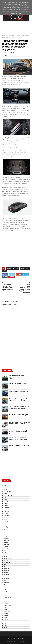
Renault (6, 601)
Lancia (6, 560)
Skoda (6, 609)
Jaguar (9, 268)
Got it (21, 14)
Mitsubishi (7, 583)
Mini (5, 581)
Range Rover (7, 597)
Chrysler (6, 512)
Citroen (6, 514)
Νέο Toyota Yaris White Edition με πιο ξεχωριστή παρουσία (19, 423)
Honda (6, 542)
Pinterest (12, 277)
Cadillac (6, 506)
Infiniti (6, 546)
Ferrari (6, 528)
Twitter (13, 274)
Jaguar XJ (16, 268)
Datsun (6, 524)
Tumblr (5, 277)
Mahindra (7, 569)
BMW (5, 499)
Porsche (6, 593)
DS (5, 518)
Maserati (6, 571)
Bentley (6, 501)
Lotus (5, 566)
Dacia (5, 520)
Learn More (14, 14)
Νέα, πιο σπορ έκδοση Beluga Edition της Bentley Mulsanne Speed (18, 431)
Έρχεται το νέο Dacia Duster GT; (19, 391)
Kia (5, 552)
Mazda (6, 573)
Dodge (6, 526)
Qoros (6, 595)
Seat (5, 607)
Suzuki (6, 615)
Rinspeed (6, 603)
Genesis (6, 538)
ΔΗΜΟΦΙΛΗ (7, 371)
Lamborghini (8, 558)
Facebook (5, 274)
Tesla (5, 617)
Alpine (6, 493)
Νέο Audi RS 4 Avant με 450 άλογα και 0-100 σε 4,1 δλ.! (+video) (19, 400)
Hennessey (7, 540)
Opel (5, 587)
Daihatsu (6, 522)
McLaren (6, 575)
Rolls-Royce (7, 605)
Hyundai (6, 544)
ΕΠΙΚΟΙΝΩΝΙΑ (22, 641)
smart (6, 627)
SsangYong (7, 611)
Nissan (6, 585)
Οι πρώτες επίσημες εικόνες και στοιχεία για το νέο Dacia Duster (19, 415)
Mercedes (7, 579)
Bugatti (6, 504)
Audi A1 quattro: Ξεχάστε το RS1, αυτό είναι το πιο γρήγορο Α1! (19, 407)
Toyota (6, 619)
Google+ (19, 274)
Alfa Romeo (7, 491)
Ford (5, 534)
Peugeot (6, 591)
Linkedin (26, 274)
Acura (5, 489)
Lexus (5, 564)
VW (5, 623)
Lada (5, 556)
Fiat (5, 530)
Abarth (6, 485)
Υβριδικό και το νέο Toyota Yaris (19, 446)
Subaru (6, 613)
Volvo (5, 625)
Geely (5, 536)
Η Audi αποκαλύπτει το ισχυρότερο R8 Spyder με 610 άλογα (18, 377)
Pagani (6, 589)
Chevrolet (7, 508)
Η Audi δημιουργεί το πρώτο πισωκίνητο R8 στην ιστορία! (18, 439)
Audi (5, 497)
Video (7, 35)
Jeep (5, 550)
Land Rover (7, 562)
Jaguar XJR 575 (25, 268)
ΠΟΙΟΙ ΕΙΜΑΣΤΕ (12, 641)
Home (3, 35)
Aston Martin (8, 495)
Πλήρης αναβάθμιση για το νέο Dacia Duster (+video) (19, 384)
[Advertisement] (15, 353)
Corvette (6, 516)
